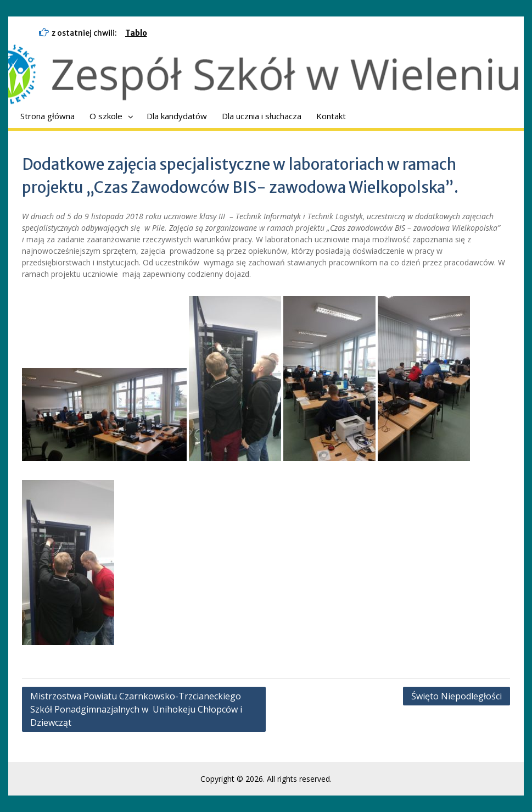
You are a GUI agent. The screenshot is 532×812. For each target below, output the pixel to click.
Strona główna (47, 116)
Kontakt (331, 116)
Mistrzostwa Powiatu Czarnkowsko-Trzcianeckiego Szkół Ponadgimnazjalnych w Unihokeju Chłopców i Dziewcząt (136, 709)
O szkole (106, 116)
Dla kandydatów (177, 116)
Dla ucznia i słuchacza (262, 116)
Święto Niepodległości (457, 696)
